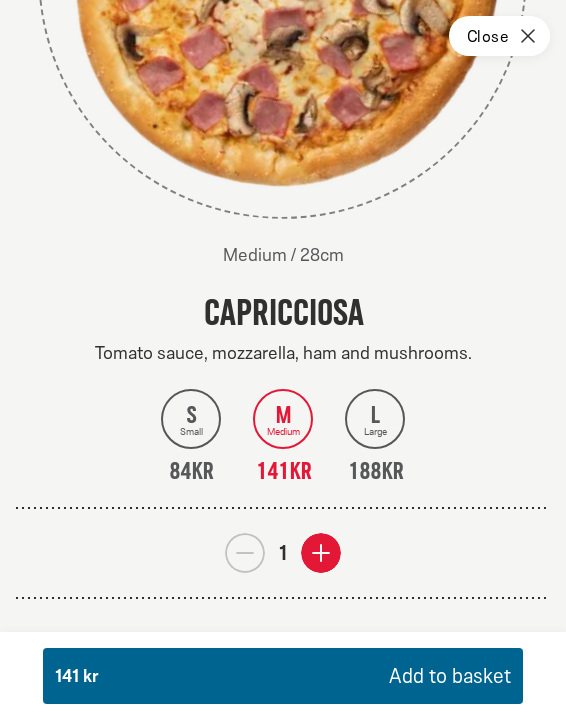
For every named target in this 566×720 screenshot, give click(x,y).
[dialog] (283, 360)
